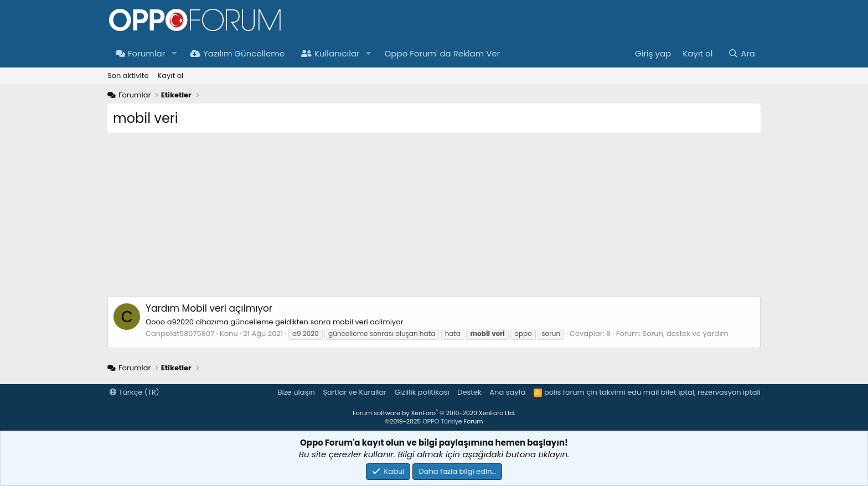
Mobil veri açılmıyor (209, 308)
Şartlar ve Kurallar (355, 392)
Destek (469, 392)
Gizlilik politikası (422, 392)
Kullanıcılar (330, 53)
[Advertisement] (434, 219)
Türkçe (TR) (135, 392)
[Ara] (742, 53)
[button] (174, 53)
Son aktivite (128, 76)
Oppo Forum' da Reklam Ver (443, 53)
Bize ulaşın (296, 392)
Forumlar (140, 53)
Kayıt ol (170, 76)
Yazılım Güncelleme (237, 53)
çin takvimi (606, 392)
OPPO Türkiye (442, 421)
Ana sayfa (507, 392)
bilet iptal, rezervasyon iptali (711, 392)
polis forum (564, 392)
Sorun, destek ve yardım (686, 334)
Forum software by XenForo (434, 413)
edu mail (643, 392)
